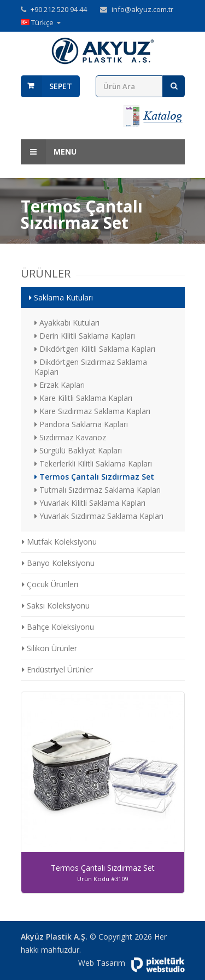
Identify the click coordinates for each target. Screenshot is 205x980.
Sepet (61, 86)
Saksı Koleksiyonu (56, 606)
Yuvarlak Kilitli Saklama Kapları (90, 503)
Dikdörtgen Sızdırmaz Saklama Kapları (91, 367)
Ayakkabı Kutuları (67, 323)
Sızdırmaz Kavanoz (70, 437)
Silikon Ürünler (49, 648)
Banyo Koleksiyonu (58, 563)
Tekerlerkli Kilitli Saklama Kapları (93, 464)
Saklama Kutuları (61, 297)
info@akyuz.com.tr (142, 9)
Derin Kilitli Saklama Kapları (85, 336)
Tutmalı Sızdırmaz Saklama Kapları (98, 490)
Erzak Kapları (60, 385)
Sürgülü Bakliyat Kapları (78, 450)
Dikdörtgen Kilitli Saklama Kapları (95, 349)
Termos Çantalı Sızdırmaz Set (94, 477)
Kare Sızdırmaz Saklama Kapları (92, 411)
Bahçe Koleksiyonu (58, 627)
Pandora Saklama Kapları (81, 424)
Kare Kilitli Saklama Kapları (83, 398)
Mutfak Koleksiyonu (59, 542)
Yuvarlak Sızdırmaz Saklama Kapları (99, 516)
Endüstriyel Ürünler (57, 669)
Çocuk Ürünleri (50, 584)
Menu (49, 152)
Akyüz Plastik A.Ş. (54, 937)
